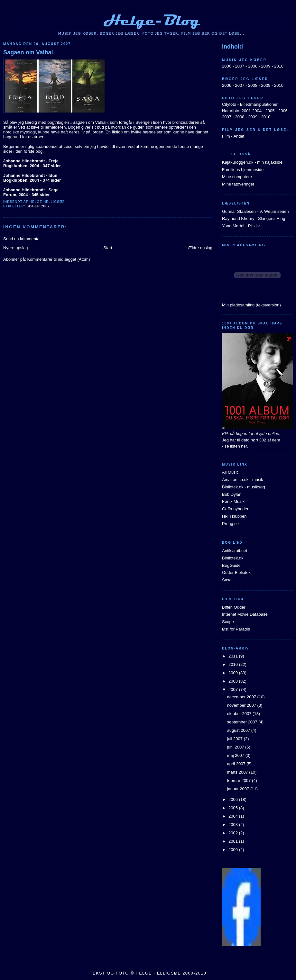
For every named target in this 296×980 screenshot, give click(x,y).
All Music (230, 472)
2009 (266, 66)
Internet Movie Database (245, 614)
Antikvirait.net (235, 551)
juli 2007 (236, 739)
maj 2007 (236, 755)
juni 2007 (236, 747)
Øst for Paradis (236, 629)
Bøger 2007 (38, 206)
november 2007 (242, 705)
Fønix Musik (233, 501)
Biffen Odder (234, 607)
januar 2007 (239, 789)
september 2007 (243, 722)
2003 (234, 825)
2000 (234, 850)
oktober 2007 (240, 714)
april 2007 (237, 764)
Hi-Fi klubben (234, 516)
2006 (227, 66)
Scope (228, 622)
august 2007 (239, 730)
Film (226, 136)
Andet (239, 136)
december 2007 (242, 697)
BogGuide (231, 565)
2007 (240, 66)
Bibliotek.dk (233, 558)
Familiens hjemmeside (243, 170)
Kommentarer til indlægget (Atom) (58, 259)
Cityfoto (229, 104)
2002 (234, 833)
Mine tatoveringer (238, 184)
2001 (234, 841)
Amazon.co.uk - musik (243, 480)
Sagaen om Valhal (28, 52)
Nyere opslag (16, 248)
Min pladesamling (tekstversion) (251, 305)
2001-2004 (252, 111)
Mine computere (237, 177)
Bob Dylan (232, 494)
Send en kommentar (22, 239)
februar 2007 (240, 780)
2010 (279, 66)
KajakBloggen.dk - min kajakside (252, 162)
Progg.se (230, 524)
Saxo (227, 580)
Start (108, 248)
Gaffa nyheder (235, 509)
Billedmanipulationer (259, 104)
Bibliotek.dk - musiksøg (244, 487)
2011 (234, 656)
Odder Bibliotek (236, 572)
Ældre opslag (200, 248)
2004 (234, 816)
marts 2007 (238, 772)
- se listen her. (235, 446)
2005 (270, 111)
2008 (253, 66)
